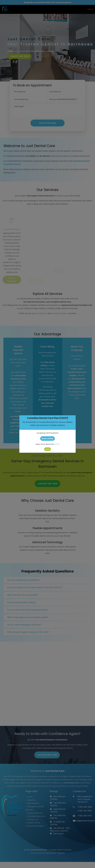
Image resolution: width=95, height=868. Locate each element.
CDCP (57, 444)
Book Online (47, 439)
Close (47, 449)
